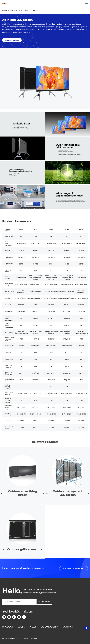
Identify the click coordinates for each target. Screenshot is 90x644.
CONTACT (68, 627)
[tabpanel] (45, 78)
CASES (21, 627)
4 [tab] (47, 105)
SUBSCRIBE (44, 602)
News (33, 627)
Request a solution (12, 40)
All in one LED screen (29, 10)
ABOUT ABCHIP (50, 627)
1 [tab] (43, 105)
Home (5, 10)
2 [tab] (44, 105)
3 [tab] (46, 105)
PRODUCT (14, 10)
